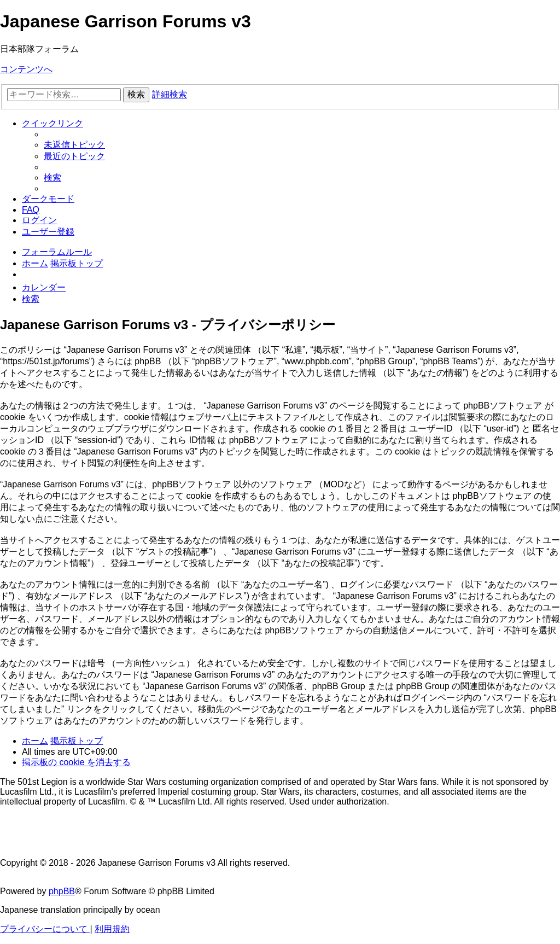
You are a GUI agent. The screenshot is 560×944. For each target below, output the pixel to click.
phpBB (62, 891)
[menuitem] (74, 145)
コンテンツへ (26, 69)
